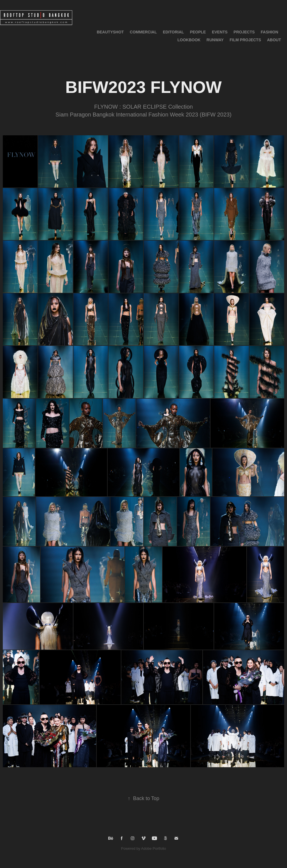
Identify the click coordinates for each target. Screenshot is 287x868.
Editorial (173, 32)
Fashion (269, 32)
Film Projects (245, 40)
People (198, 32)
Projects (244, 32)
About (274, 40)
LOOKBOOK (189, 40)
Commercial (143, 32)
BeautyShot (110, 32)
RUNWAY (215, 40)
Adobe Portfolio (153, 848)
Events (220, 32)
